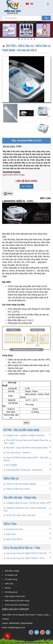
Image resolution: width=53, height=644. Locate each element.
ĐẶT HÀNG (27, 186)
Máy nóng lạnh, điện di (27, 50)
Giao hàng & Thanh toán (15, 596)
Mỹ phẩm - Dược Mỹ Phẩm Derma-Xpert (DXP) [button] (27, 448)
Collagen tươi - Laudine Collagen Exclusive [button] (25, 435)
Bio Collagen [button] (12, 465)
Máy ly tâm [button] (11, 534)
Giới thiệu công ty (12, 571)
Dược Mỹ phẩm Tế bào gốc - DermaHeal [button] (24, 470)
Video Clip (9, 584)
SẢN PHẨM (11, 46)
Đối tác (8, 588)
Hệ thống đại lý (11, 592)
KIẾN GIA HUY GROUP (15, 609)
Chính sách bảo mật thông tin (17, 605)
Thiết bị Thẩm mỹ (26, 46)
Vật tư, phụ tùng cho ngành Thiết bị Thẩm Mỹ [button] (26, 553)
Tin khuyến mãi (11, 575)
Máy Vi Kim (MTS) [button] (14, 539)
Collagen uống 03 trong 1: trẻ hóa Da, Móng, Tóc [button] (28, 503)
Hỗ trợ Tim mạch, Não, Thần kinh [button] (21, 515)
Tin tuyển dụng (11, 579)
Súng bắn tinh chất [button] (14, 529)
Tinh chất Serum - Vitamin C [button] (19, 453)
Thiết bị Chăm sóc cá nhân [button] (18, 489)
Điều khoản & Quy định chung (17, 601)
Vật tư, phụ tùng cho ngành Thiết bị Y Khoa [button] (25, 558)
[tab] (26, 435)
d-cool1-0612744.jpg (15, 175)
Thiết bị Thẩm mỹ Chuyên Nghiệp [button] (21, 484)
